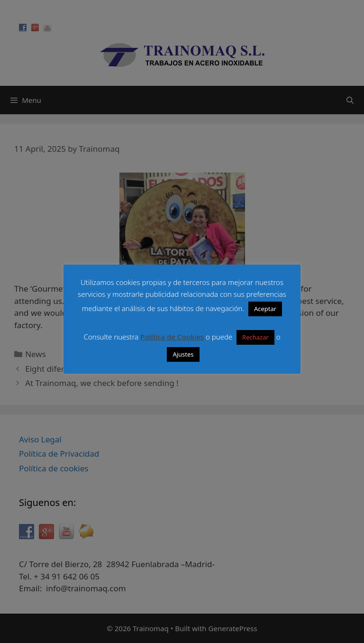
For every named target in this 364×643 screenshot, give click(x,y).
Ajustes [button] (183, 354)
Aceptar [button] (265, 309)
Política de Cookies (172, 337)
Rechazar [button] (255, 337)
